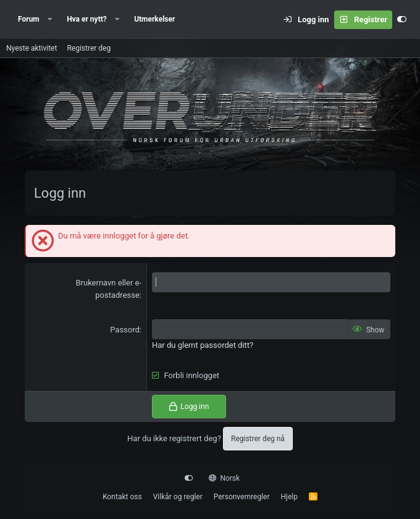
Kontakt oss (122, 497)
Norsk (224, 478)
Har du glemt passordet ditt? (203, 345)
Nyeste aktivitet (31, 48)
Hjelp (289, 497)
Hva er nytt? (87, 19)
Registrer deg (89, 48)
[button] (50, 19)
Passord (125, 330)
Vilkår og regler (178, 497)
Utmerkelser (154, 19)
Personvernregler (242, 497)
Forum (29, 19)
